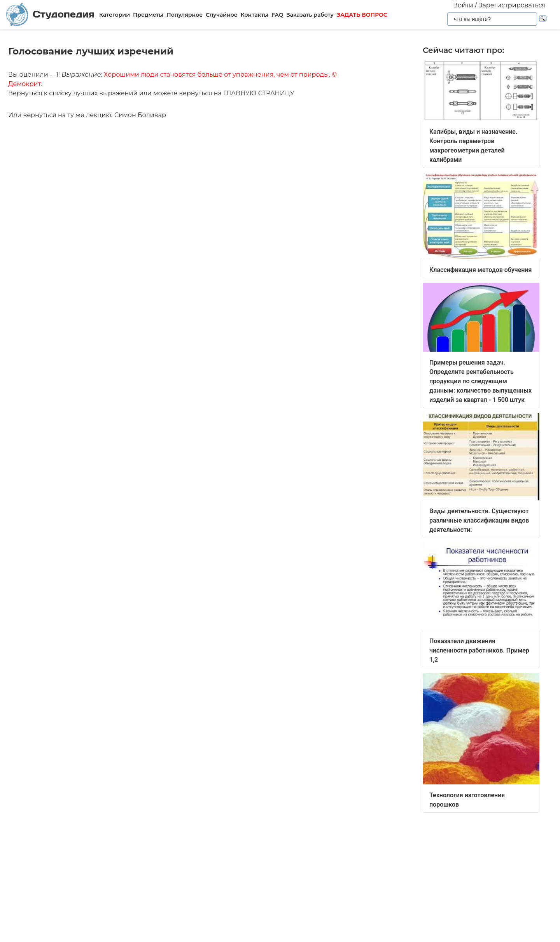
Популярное (185, 15)
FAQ (277, 15)
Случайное (222, 15)
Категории (115, 15)
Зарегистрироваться (512, 5)
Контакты (255, 15)
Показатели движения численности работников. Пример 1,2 (479, 650)
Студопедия (50, 15)
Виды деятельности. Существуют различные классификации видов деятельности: (479, 520)
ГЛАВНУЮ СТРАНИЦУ (259, 93)
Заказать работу (310, 15)
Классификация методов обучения (480, 270)
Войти (463, 5)
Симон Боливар (140, 115)
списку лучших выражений (93, 93)
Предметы (148, 15)
